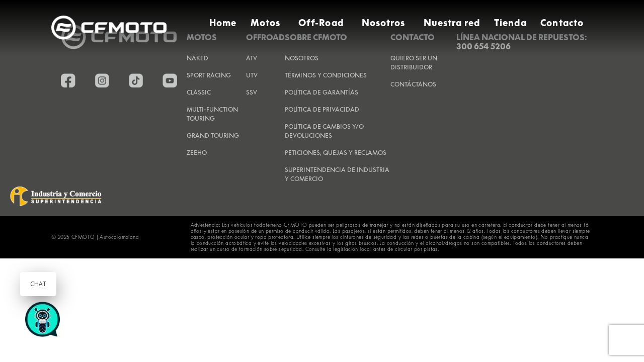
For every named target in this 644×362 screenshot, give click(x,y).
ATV (252, 58)
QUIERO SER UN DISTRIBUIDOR (414, 63)
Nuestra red (452, 23)
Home (223, 23)
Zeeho (197, 153)
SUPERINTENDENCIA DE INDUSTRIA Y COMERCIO (337, 174)
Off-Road (321, 23)
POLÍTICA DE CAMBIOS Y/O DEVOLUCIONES (324, 131)
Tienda (510, 23)
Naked (197, 58)
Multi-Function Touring (212, 114)
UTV (252, 75)
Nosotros (384, 23)
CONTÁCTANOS (413, 84)
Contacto (562, 23)
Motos (265, 23)
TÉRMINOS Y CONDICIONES (326, 75)
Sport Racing (209, 75)
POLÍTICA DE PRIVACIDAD (322, 109)
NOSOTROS (302, 58)
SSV (252, 92)
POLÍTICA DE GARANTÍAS (321, 92)
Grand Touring (213, 135)
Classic (199, 92)
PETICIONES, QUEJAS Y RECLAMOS (336, 153)
